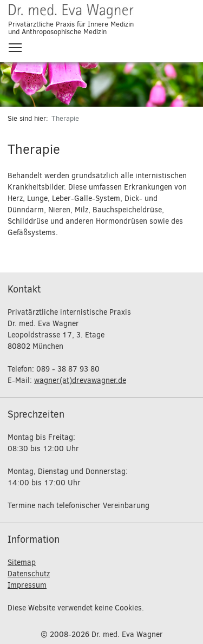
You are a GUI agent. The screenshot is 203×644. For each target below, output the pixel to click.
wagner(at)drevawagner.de (80, 380)
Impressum (27, 585)
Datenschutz (29, 574)
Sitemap (22, 562)
